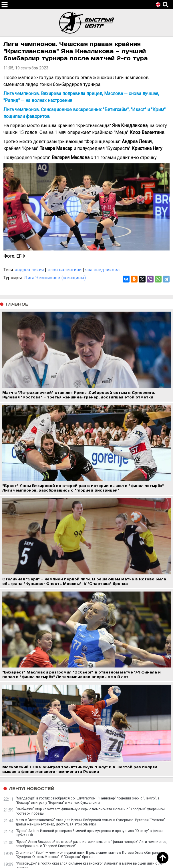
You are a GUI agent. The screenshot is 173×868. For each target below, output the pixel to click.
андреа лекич (29, 270)
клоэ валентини (64, 270)
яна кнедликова (102, 270)
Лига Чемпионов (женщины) (55, 278)
